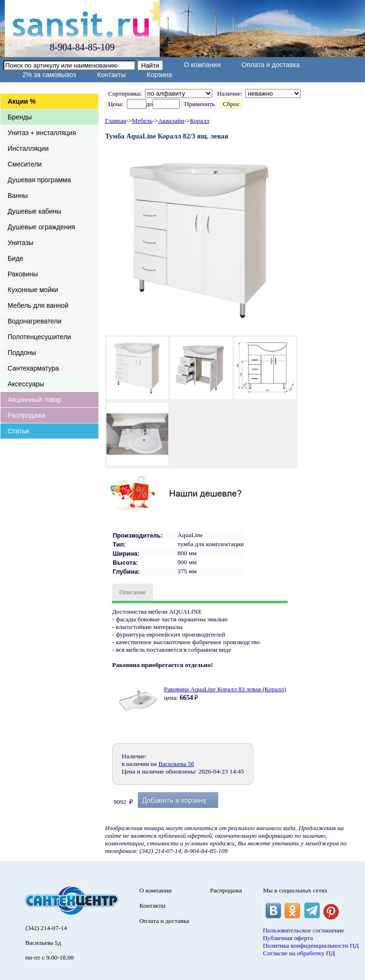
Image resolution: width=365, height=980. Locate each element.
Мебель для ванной (38, 305)
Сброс (231, 104)
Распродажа (27, 415)
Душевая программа (39, 180)
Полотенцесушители (39, 337)
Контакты (111, 75)
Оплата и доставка (270, 65)
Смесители (25, 164)
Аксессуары (26, 384)
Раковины (23, 274)
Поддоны (22, 353)
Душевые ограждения (41, 227)
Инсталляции (28, 148)
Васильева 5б (176, 764)
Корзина (159, 75)
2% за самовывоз (49, 75)
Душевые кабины (34, 211)
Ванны (18, 196)
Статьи (18, 431)
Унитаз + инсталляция (42, 133)
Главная (116, 121)
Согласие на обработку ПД (299, 953)
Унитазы (20, 243)
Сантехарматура (33, 368)
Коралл (200, 121)
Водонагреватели (34, 321)
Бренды (20, 117)
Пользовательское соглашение (303, 930)
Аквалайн (171, 121)
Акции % (22, 101)
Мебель (142, 121)
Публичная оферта (288, 938)
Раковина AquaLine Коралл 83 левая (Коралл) (225, 689)
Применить (199, 104)
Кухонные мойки (33, 290)
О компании (202, 65)
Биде (15, 258)
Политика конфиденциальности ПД (311, 946)
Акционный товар (34, 400)
